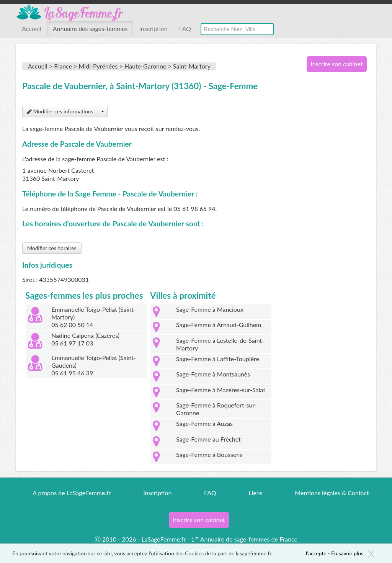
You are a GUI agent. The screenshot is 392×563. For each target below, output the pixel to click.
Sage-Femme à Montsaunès (213, 374)
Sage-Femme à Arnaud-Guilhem (219, 325)
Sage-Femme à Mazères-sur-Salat (221, 390)
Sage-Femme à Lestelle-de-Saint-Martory (220, 344)
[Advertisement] (334, 202)
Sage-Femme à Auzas (204, 423)
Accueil (32, 29)
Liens (255, 493)
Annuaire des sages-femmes (90, 29)
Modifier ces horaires (52, 248)
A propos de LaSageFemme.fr (72, 493)
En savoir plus (347, 553)
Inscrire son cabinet (336, 64)
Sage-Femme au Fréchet (208, 439)
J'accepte (316, 553)
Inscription (153, 29)
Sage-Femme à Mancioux (210, 309)
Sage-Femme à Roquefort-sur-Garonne (216, 409)
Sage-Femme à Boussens (209, 454)
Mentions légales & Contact (332, 493)
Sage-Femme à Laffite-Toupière (218, 359)
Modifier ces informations (60, 111)
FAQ (185, 29)
